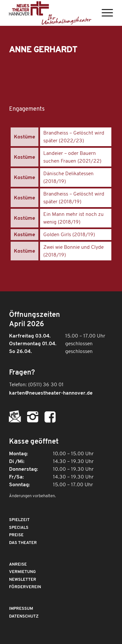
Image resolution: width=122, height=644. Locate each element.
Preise (16, 535)
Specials (19, 528)
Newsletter (23, 580)
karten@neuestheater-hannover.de (51, 393)
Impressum (21, 609)
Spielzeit (19, 520)
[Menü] (104, 13)
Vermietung (22, 572)
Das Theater (23, 543)
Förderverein (25, 587)
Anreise (18, 564)
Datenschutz (24, 616)
